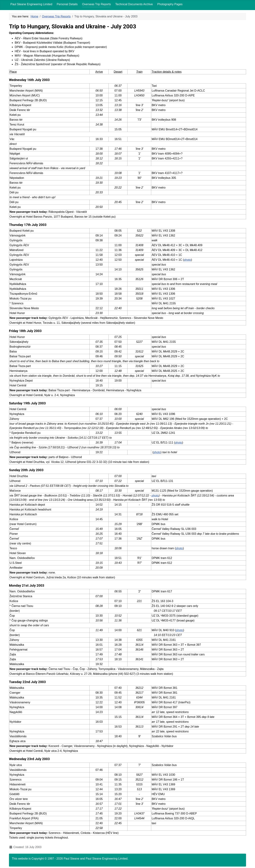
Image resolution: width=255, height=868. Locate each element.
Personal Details (67, 4)
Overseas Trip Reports (96, 4)
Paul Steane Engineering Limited (31, 4)
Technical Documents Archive (134, 4)
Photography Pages (170, 4)
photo (187, 260)
